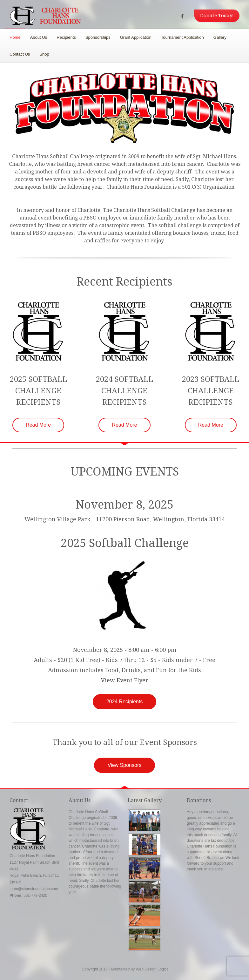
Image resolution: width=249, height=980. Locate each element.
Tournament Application (182, 37)
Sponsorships (98, 37)
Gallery (220, 37)
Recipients (66, 37)
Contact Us (20, 54)
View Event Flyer (125, 680)
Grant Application (136, 37)
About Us (39, 37)
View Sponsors (124, 765)
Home (15, 37)
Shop (44, 54)
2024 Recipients (125, 702)
